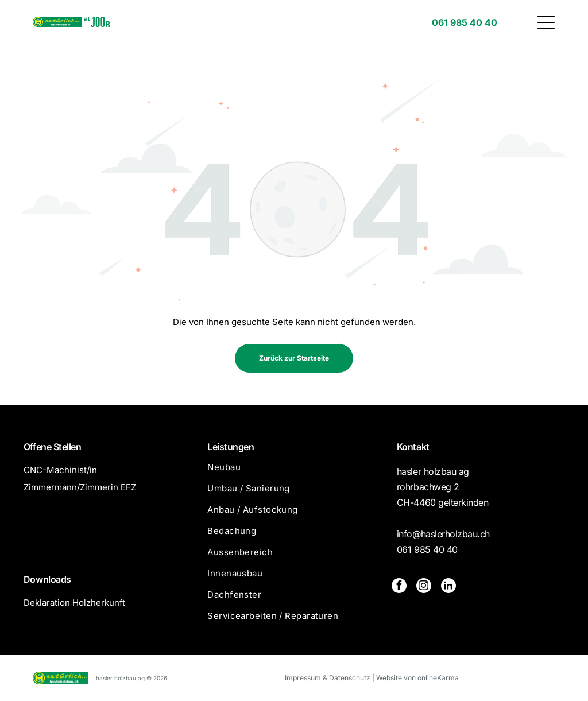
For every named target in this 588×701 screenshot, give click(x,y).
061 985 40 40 (427, 549)
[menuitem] (294, 472)
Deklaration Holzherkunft (74, 603)
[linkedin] (448, 587)
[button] (546, 22)
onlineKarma (438, 678)
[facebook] (399, 587)
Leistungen (231, 447)
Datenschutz (350, 678)
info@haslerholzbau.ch (443, 534)
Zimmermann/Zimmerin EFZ (80, 487)
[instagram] (424, 587)
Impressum (303, 678)
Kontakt (413, 447)
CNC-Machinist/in (60, 470)
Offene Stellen (52, 447)
